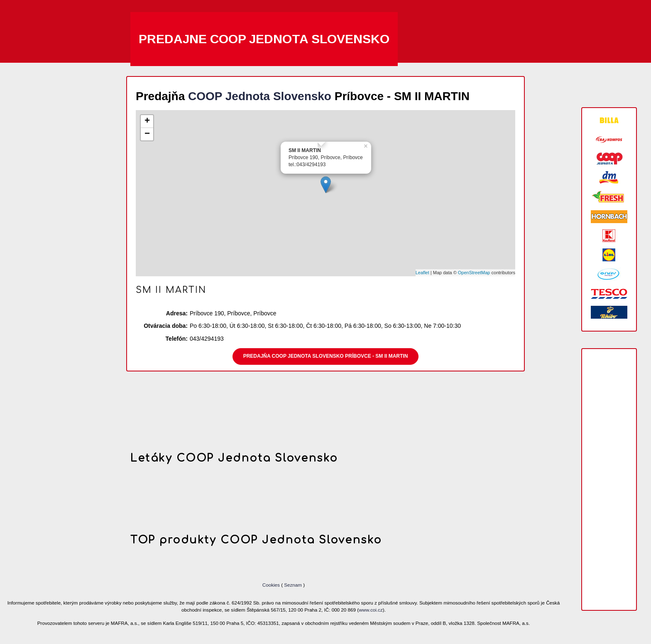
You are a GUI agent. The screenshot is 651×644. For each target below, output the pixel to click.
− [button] (147, 134)
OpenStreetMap (474, 273)
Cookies (272, 585)
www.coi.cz (371, 610)
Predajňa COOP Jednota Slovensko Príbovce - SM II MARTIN (326, 356)
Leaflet (422, 273)
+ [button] (147, 121)
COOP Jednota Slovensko (260, 96)
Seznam (293, 585)
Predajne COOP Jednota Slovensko (264, 39)
